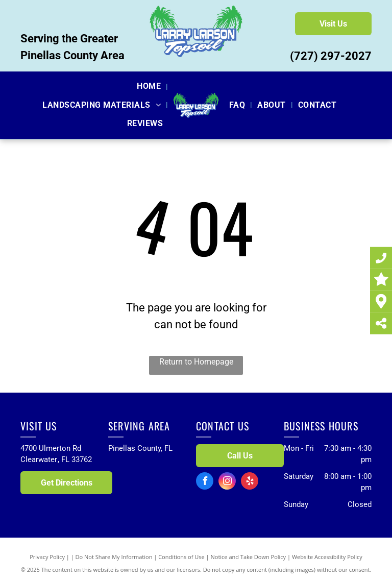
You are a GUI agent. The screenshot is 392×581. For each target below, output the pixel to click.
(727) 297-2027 (331, 56)
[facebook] (205, 482)
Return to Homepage (196, 362)
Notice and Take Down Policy (249, 557)
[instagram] (227, 482)
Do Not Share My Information (114, 557)
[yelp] (250, 482)
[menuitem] (150, 86)
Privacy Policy (47, 557)
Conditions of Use (181, 557)
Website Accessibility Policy (327, 557)
